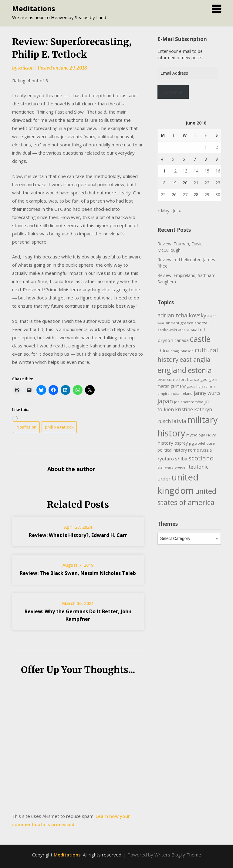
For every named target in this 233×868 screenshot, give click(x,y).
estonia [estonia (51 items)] (200, 370)
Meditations (34, 9)
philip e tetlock (59, 427)
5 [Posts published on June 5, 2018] (173, 159)
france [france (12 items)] (193, 379)
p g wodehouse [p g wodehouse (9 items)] (202, 443)
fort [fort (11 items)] (182, 379)
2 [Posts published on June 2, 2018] (217, 147)
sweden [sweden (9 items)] (181, 467)
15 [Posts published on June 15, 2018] (207, 171)
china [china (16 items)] (163, 350)
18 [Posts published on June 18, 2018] (163, 183)
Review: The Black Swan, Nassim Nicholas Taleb (78, 573)
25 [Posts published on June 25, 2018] (163, 195)
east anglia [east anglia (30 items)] (195, 359)
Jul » (177, 211)
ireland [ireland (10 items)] (187, 393)
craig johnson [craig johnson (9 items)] (182, 351)
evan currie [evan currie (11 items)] (168, 379)
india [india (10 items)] (175, 393)
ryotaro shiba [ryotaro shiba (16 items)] (172, 459)
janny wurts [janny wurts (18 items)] (207, 393)
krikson (26, 68)
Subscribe (173, 92)
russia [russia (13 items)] (206, 450)
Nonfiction (26, 427)
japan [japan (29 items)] (165, 401)
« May (163, 211)
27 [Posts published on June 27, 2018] (185, 195)
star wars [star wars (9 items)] (165, 467)
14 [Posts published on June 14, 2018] (196, 171)
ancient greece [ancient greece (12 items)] (179, 323)
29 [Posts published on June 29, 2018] (207, 195)
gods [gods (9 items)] (191, 386)
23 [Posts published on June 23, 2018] (218, 183)
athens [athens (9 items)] (184, 330)
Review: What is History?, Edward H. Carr (78, 535)
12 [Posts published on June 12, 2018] (174, 171)
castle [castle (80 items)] (200, 339)
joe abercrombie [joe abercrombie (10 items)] (189, 402)
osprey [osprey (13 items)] (181, 443)
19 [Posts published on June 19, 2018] (174, 183)
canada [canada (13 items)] (182, 340)
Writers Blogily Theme (178, 855)
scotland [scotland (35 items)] (201, 458)
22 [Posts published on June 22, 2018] (207, 183)
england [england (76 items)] (172, 370)
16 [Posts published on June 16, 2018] (218, 171)
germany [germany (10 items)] (178, 386)
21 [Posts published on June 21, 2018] (196, 183)
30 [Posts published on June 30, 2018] (218, 195)
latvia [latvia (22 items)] (179, 421)
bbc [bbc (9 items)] (194, 330)
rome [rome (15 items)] (194, 450)
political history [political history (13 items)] (172, 450)
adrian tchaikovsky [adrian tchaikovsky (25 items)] (182, 315)
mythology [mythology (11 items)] (196, 435)
